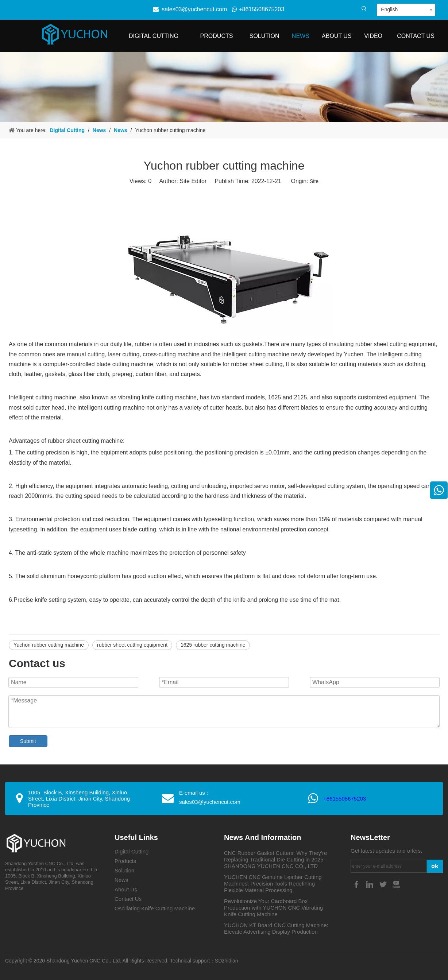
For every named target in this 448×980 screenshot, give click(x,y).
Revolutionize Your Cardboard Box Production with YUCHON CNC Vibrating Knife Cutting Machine (273, 908)
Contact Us (128, 899)
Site (314, 181)
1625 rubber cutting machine (213, 645)
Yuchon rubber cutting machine (49, 645)
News (121, 880)
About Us (126, 889)
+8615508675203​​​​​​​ (345, 799)
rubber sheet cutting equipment (132, 645)
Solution (124, 870)
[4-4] (224, 87)
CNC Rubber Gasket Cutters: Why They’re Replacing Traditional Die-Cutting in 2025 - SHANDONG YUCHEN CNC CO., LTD (275, 859)
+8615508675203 (258, 9)
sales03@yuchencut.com (194, 9)
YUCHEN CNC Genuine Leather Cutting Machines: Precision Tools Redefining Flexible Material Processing (273, 884)
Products (125, 861)
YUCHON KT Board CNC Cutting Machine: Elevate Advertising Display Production (276, 928)
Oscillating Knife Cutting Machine (155, 908)
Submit (28, 741)
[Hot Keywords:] (364, 9)
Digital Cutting (132, 851)
